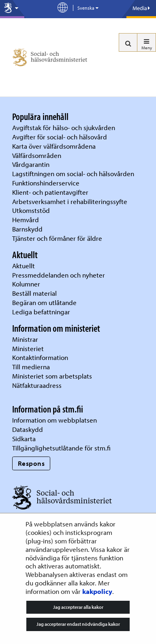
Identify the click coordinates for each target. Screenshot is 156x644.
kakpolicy (97, 591)
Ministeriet (28, 348)
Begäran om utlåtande (44, 302)
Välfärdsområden (37, 155)
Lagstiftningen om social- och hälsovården (73, 174)
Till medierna (31, 367)
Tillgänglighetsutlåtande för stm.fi (61, 448)
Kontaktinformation (40, 357)
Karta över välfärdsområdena (54, 146)
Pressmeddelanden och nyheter (59, 275)
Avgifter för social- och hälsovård (60, 137)
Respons (31, 463)
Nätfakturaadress (37, 385)
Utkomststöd (31, 210)
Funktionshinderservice (46, 183)
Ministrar (25, 339)
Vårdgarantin (31, 164)
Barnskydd (27, 229)
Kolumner (26, 284)
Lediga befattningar (41, 312)
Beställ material (34, 293)
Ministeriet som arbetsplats (52, 376)
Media (141, 8)
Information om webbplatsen (54, 420)
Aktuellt (24, 266)
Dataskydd (28, 429)
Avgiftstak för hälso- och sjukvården (64, 127)
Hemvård (26, 220)
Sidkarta (24, 439)
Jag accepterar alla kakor (78, 607)
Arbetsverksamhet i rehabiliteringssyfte (71, 201)
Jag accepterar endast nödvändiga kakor (78, 624)
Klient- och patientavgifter (50, 192)
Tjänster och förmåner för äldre (57, 238)
